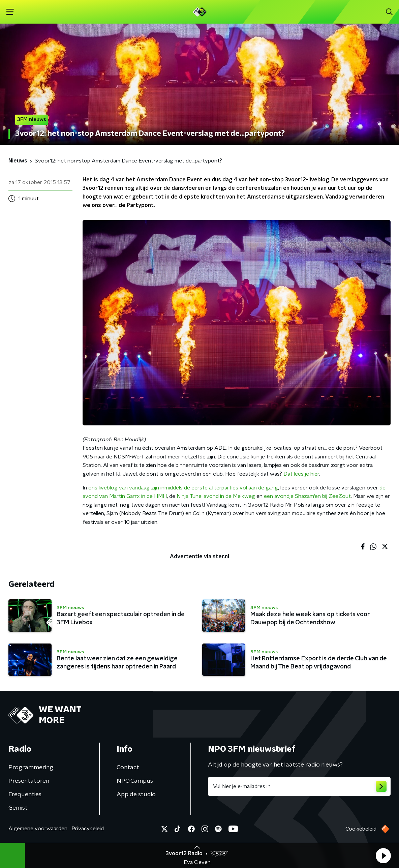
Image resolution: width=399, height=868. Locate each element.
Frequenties (25, 795)
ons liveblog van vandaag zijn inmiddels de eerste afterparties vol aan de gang (183, 488)
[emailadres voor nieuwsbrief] (299, 786)
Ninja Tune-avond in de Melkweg (216, 496)
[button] (383, 856)
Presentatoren (29, 781)
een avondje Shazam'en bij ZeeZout (307, 496)
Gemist (18, 808)
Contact (128, 768)
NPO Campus (135, 781)
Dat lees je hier (301, 474)
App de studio (136, 795)
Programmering (31, 768)
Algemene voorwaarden (38, 829)
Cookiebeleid (361, 829)
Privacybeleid (88, 829)
